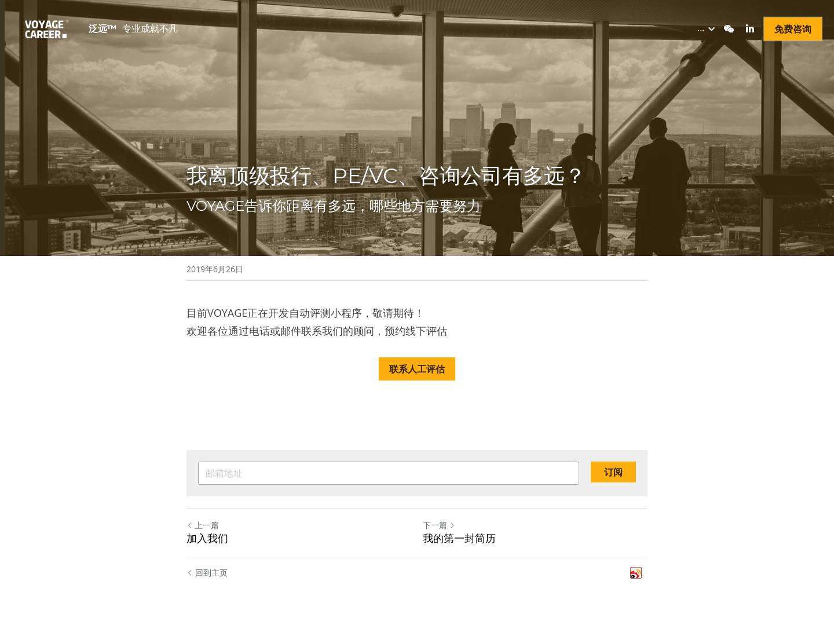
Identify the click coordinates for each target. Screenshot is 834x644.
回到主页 (207, 571)
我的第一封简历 (459, 537)
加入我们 (207, 537)
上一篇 (203, 523)
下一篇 (439, 523)
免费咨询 (793, 29)
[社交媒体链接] (729, 29)
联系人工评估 (417, 367)
